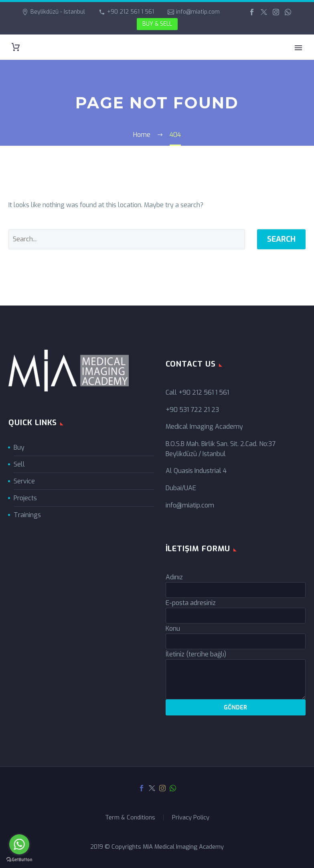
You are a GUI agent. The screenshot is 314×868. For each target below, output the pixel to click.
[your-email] (236, 616)
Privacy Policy (191, 818)
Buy (19, 447)
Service (24, 481)
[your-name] (236, 590)
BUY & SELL (157, 24)
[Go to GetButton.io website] (19, 860)
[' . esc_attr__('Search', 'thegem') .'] (127, 239)
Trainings (27, 515)
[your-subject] (236, 641)
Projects (25, 498)
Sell (19, 464)
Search (281, 239)
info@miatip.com (198, 12)
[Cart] (16, 47)
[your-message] (236, 679)
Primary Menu (298, 48)
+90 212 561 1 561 (131, 12)
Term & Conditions (130, 818)
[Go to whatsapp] (19, 844)
